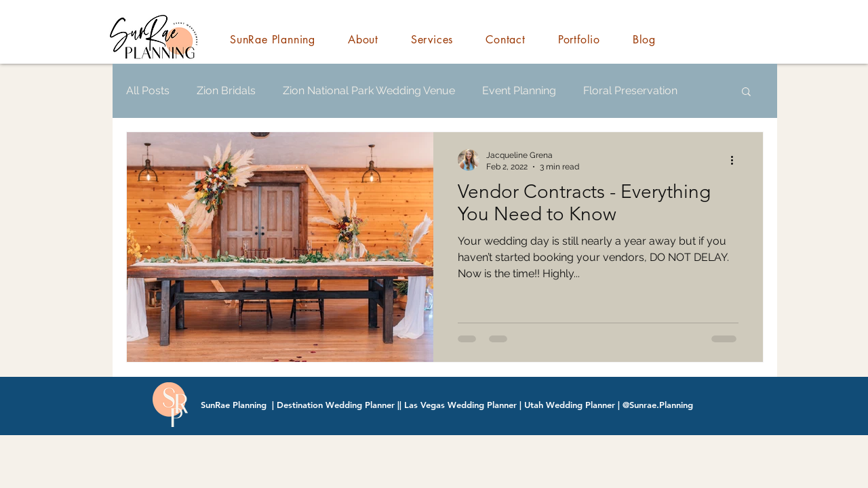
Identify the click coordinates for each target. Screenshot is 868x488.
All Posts (148, 90)
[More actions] (736, 160)
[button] (746, 93)
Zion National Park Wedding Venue (369, 90)
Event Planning (519, 90)
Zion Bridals (226, 90)
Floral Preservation (630, 90)
